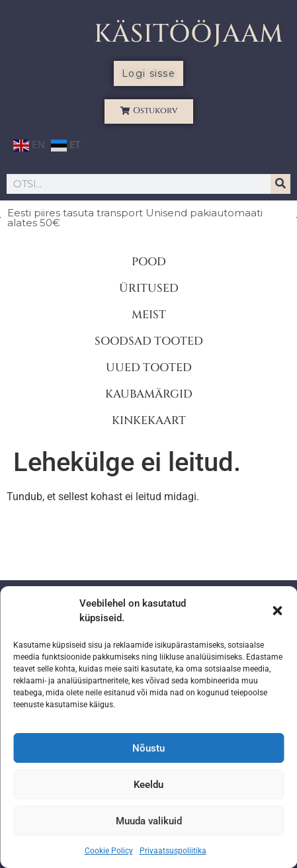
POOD (149, 262)
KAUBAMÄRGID (149, 394)
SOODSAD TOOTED (149, 341)
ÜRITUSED (149, 288)
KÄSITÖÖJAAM (189, 34)
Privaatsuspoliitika (173, 851)
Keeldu (148, 785)
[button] (277, 611)
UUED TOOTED (149, 368)
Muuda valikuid (149, 821)
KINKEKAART (149, 420)
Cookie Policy (109, 851)
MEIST (149, 315)
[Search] (280, 184)
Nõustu (148, 748)
